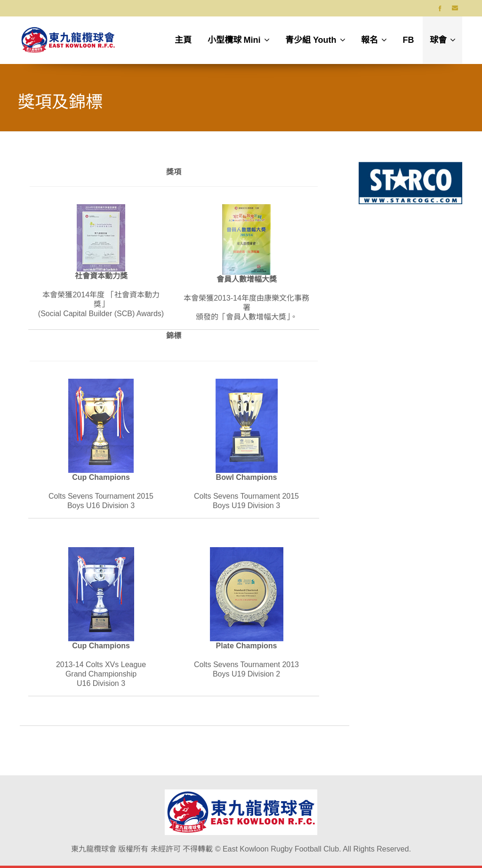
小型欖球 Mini (239, 40)
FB (409, 40)
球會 (443, 40)
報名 (374, 40)
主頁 (183, 40)
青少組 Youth (315, 40)
